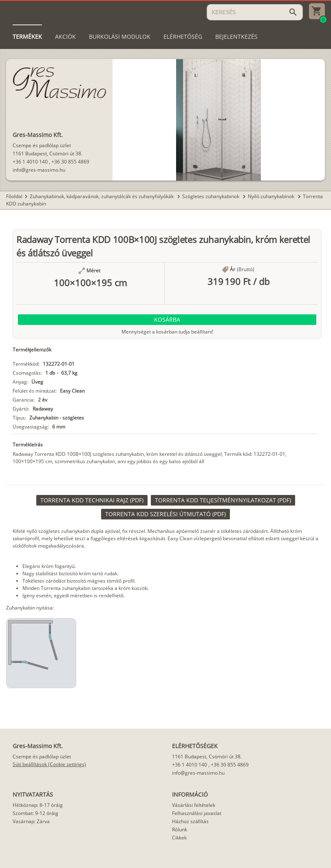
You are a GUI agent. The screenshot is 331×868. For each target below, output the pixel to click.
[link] (92, 500)
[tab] (27, 37)
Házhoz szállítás (190, 821)
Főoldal (14, 196)
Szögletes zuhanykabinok (211, 196)
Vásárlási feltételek (194, 805)
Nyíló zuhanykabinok (272, 196)
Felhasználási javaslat (197, 813)
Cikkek (179, 838)
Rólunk (180, 829)
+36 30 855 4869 (70, 162)
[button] (167, 320)
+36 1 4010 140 (30, 162)
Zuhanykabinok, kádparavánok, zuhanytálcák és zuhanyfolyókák (102, 196)
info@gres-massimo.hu (39, 170)
